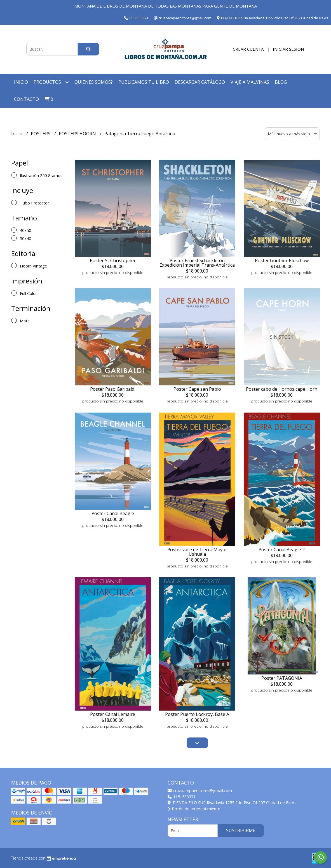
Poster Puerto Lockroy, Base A (197, 714)
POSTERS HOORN (78, 134)
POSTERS (41, 134)
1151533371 (182, 797)
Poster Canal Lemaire (113, 714)
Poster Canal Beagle (113, 513)
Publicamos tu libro (144, 82)
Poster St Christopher (113, 260)
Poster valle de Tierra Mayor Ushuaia (197, 552)
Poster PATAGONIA (282, 678)
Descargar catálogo (200, 82)
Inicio (21, 82)
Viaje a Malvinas (250, 82)
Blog (281, 82)
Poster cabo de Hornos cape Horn (282, 389)
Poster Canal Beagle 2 (282, 550)
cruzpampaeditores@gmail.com (200, 791)
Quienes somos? (94, 82)
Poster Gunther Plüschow (282, 260)
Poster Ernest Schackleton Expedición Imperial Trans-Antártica (197, 263)
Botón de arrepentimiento (194, 809)
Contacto (26, 99)
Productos (51, 82)
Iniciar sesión (288, 49)
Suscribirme (241, 830)
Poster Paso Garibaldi (113, 389)
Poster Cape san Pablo (197, 389)
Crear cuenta (248, 49)
